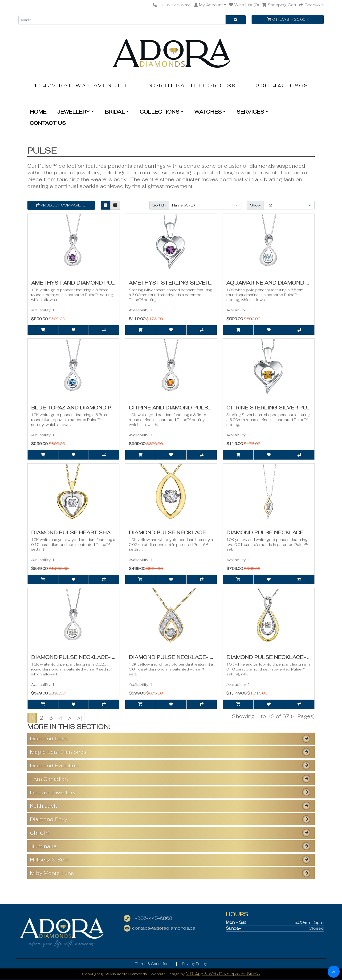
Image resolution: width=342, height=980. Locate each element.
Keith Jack (43, 806)
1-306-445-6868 (152, 918)
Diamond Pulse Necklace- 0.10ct (276, 657)
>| (79, 718)
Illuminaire (43, 846)
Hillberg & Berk (50, 860)
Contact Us (48, 123)
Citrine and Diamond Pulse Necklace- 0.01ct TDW (204, 408)
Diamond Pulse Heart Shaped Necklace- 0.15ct (103, 532)
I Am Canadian (49, 779)
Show (255, 205)
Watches (208, 112)
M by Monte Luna (52, 873)
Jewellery (73, 112)
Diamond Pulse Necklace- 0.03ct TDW (88, 657)
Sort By (159, 205)
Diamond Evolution (54, 766)
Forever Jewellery (53, 792)
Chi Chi (39, 833)
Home (38, 112)
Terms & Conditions (153, 964)
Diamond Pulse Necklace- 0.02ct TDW (283, 532)
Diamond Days (49, 738)
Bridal (115, 112)
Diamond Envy (49, 819)
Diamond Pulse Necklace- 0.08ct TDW (186, 657)
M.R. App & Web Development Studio (223, 974)
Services (250, 112)
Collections (159, 112)
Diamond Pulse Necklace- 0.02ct (179, 532)
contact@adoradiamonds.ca (164, 928)
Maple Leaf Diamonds (58, 752)
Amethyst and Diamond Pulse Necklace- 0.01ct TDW (111, 283)
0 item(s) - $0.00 (286, 19)
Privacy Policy (195, 964)
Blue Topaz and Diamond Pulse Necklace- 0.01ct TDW (112, 408)
